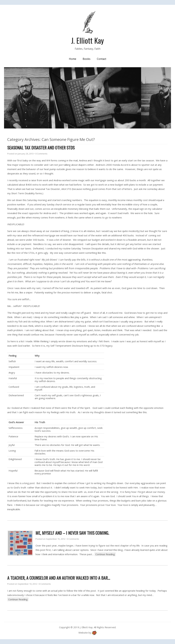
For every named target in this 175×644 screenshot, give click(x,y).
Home (73, 59)
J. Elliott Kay (87, 40)
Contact (102, 59)
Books (87, 59)
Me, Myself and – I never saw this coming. (72, 533)
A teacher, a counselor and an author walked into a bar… (59, 578)
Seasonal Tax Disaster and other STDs (41, 148)
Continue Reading (105, 554)
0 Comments (41, 154)
